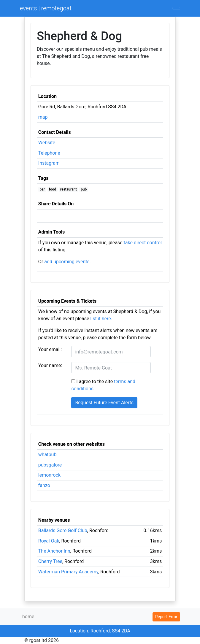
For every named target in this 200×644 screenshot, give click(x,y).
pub (84, 189)
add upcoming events (67, 262)
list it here (100, 319)
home (28, 617)
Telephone (49, 153)
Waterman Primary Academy (68, 572)
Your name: (50, 365)
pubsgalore (50, 465)
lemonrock (49, 475)
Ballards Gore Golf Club (63, 530)
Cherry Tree (50, 561)
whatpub (47, 455)
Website (47, 143)
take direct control (143, 243)
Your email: (50, 349)
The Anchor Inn (54, 551)
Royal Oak (49, 541)
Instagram (49, 163)
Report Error (166, 617)
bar (42, 189)
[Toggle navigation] (176, 8)
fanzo (44, 485)
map (43, 117)
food (53, 189)
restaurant (69, 189)
